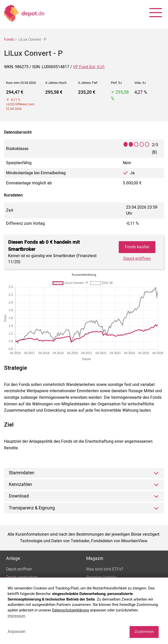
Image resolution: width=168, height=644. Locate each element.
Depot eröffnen (137, 259)
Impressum (16, 616)
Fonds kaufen (137, 247)
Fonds (9, 40)
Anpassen (17, 631)
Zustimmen (144, 632)
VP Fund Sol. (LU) (89, 67)
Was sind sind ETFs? (105, 569)
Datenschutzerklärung (70, 610)
